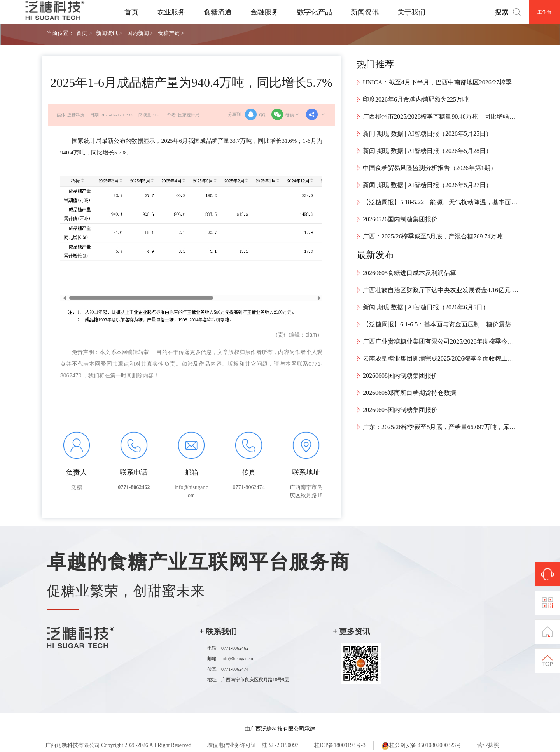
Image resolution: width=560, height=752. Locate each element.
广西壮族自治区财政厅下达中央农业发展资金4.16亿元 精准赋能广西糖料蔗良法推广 (441, 290)
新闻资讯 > (109, 33)
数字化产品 (315, 12)
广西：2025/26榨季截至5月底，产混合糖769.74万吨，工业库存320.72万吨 (441, 236)
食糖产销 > (171, 33)
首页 (131, 12)
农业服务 (171, 12)
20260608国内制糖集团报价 (400, 376)
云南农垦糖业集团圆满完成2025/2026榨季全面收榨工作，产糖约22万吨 (441, 358)
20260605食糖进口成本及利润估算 (409, 273)
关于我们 (411, 12)
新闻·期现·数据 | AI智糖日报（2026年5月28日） (427, 151)
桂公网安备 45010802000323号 (422, 746)
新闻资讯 (365, 12)
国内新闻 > (140, 33)
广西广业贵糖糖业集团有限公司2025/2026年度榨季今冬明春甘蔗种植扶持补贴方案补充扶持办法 (441, 341)
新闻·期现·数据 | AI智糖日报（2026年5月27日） (427, 185)
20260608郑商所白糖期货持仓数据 (409, 393)
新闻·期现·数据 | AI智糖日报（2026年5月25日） (427, 134)
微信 (286, 114)
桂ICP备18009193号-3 (340, 745)
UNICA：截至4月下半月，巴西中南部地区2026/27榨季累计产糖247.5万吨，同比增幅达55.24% (441, 82)
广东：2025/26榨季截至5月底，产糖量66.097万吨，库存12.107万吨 (441, 427)
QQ (255, 114)
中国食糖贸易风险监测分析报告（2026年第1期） (430, 168)
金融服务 (264, 12)
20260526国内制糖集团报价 (400, 219)
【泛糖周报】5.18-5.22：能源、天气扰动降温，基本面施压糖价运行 (441, 202)
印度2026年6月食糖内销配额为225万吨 (416, 99)
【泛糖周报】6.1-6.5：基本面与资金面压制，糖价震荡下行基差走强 (441, 324)
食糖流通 (218, 12)
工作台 (544, 12)
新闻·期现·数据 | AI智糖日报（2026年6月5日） (426, 307)
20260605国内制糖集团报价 (400, 410)
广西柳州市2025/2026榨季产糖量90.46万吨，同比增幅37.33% (441, 117)
